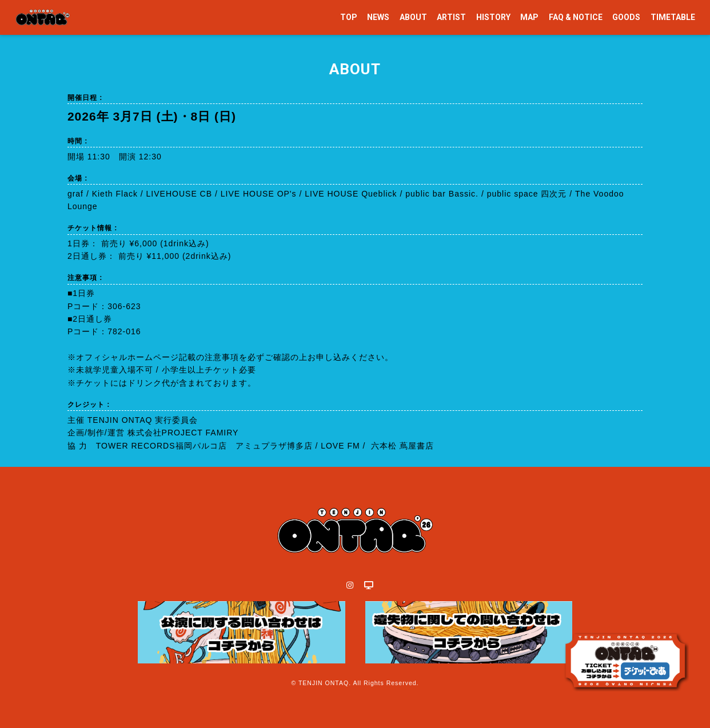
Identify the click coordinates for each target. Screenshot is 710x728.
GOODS (626, 17)
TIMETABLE (673, 17)
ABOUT (413, 17)
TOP (349, 17)
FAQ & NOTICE (576, 17)
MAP (529, 17)
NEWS (378, 17)
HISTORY (493, 17)
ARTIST (451, 17)
